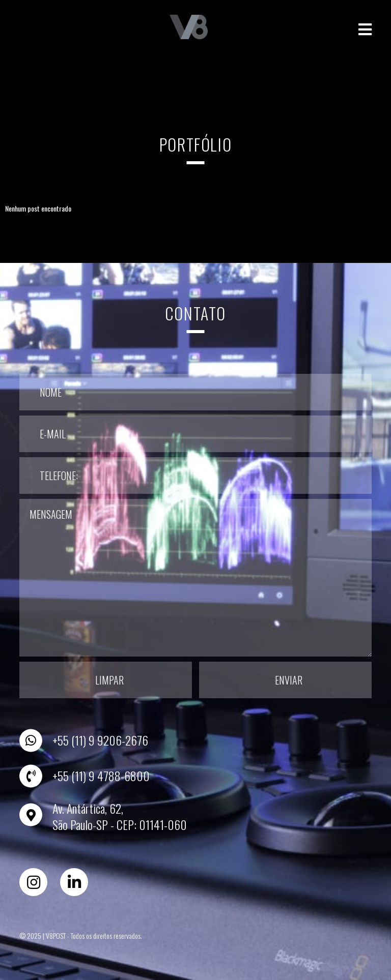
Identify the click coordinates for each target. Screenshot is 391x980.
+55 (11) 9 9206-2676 (100, 740)
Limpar (109, 680)
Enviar (289, 680)
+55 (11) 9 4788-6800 (101, 776)
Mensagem (195, 578)
